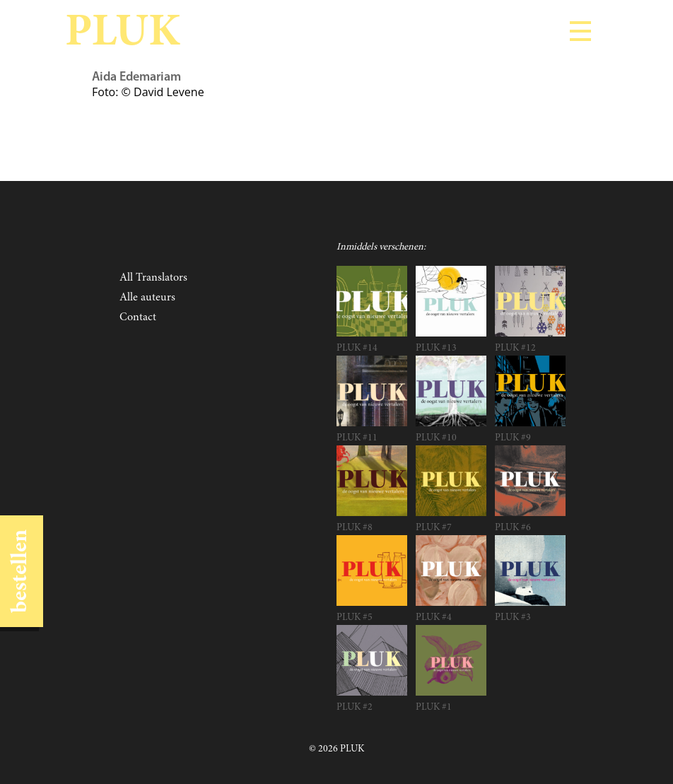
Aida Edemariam (136, 77)
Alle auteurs (147, 298)
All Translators (153, 278)
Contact (138, 317)
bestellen (21, 571)
